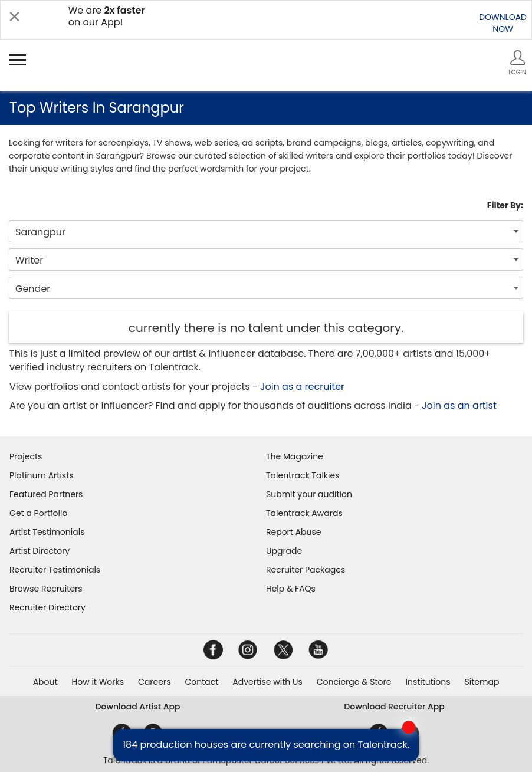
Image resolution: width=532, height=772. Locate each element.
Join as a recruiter (302, 387)
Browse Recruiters (46, 589)
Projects (26, 456)
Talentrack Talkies (303, 475)
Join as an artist (459, 405)
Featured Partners (46, 494)
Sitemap (482, 682)
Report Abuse (294, 532)
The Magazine (295, 456)
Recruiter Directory (47, 607)
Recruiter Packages (306, 570)
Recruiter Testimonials (55, 570)
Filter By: (505, 205)
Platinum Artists (42, 475)
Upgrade (284, 551)
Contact (201, 682)
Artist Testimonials (47, 532)
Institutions (428, 682)
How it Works (98, 682)
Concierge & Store (354, 682)
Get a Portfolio (38, 513)
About (45, 682)
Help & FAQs (291, 589)
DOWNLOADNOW (503, 23)
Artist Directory (40, 551)
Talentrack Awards (304, 513)
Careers (154, 682)
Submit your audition (309, 494)
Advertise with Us (267, 682)
